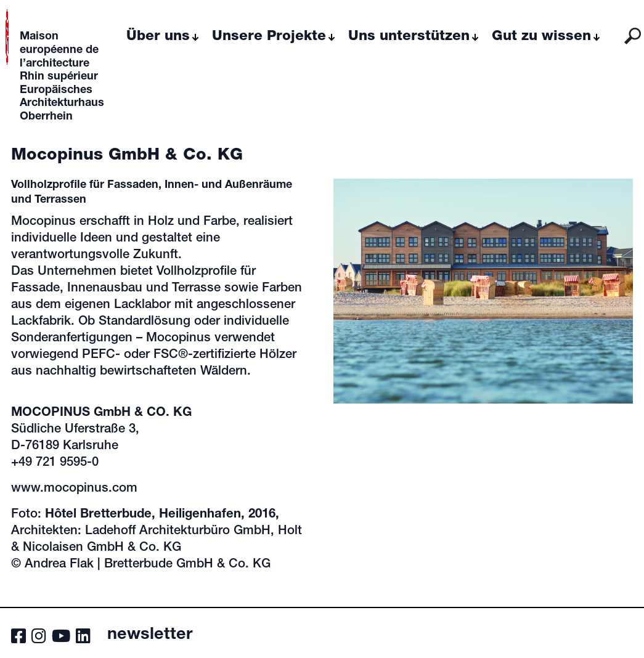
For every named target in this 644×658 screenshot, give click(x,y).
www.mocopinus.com (74, 489)
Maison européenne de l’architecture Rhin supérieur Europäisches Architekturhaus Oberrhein (62, 77)
